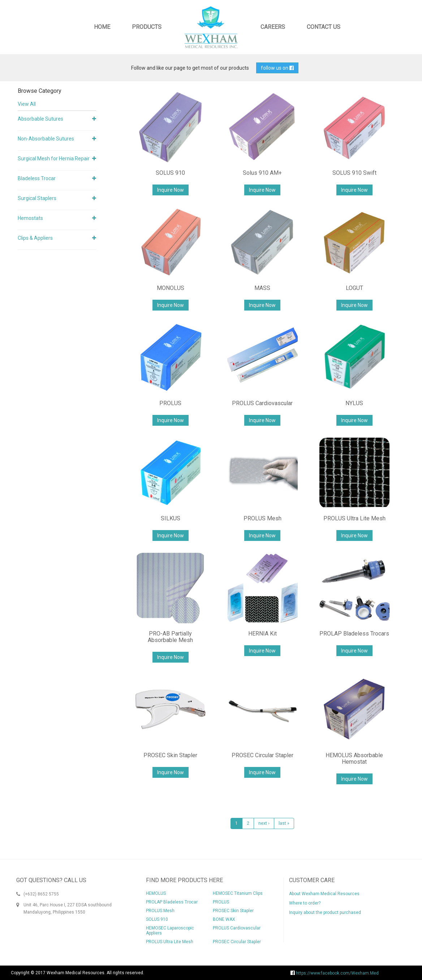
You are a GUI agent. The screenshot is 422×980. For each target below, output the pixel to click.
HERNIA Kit (262, 634)
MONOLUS (171, 288)
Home (102, 27)
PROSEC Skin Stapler (170, 755)
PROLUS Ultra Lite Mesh (354, 518)
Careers (273, 27)
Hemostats (30, 218)
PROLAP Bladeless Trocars (354, 634)
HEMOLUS (156, 893)
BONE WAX (224, 919)
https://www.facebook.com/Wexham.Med (335, 973)
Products (147, 27)
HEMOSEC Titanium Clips (238, 893)
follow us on (277, 68)
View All (27, 104)
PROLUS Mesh (262, 518)
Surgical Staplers (37, 198)
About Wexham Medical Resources (324, 894)
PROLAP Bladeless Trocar (172, 902)
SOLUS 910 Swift (354, 173)
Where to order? (305, 903)
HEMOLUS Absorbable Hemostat (354, 758)
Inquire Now (171, 190)
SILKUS (171, 518)
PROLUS (170, 403)
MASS (262, 288)
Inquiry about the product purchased (325, 912)
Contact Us (324, 27)
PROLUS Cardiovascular (262, 403)
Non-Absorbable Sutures (46, 139)
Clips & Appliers (35, 238)
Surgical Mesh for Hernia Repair (54, 159)
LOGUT (354, 288)
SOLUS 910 (170, 173)
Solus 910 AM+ (262, 173)
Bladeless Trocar (37, 178)
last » (284, 823)
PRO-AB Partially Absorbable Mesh (170, 637)
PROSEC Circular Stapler (262, 755)
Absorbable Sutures (40, 119)
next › (264, 823)
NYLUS (354, 403)
